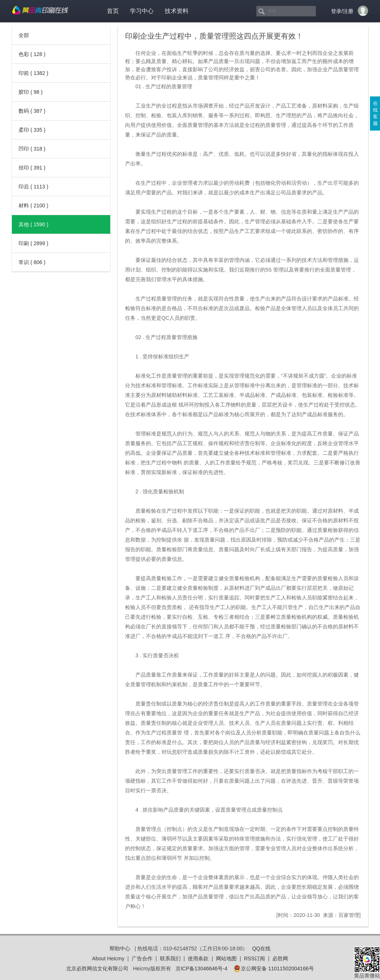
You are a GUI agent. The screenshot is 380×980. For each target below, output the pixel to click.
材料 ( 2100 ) (33, 205)
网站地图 (226, 958)
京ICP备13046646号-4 (202, 969)
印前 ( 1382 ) (33, 73)
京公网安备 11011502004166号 (274, 969)
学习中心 (142, 11)
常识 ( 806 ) (32, 262)
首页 (113, 11)
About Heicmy (108, 958)
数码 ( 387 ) (32, 111)
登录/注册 (342, 11)
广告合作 (142, 958)
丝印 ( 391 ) (32, 168)
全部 (24, 35)
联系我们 (170, 958)
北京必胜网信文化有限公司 (97, 969)
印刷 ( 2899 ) (33, 243)
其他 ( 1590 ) (33, 224)
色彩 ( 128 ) (32, 54)
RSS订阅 (254, 958)
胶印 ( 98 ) (31, 92)
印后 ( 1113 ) (33, 187)
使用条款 (198, 958)
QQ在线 (261, 948)
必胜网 (280, 958)
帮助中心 (120, 948)
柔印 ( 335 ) (32, 130)
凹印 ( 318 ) (32, 149)
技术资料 (177, 11)
